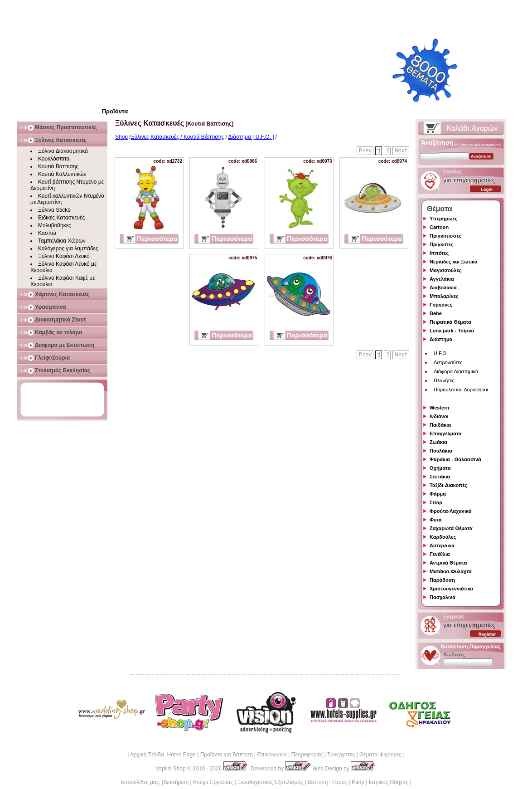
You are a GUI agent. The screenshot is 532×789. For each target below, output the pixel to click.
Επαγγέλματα (445, 433)
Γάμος (340, 782)
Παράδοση (442, 580)
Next (401, 151)
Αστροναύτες (448, 362)
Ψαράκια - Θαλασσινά (455, 459)
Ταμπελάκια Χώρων (62, 241)
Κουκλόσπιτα (54, 159)
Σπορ (436, 502)
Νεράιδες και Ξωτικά (454, 262)
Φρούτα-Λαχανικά (451, 511)
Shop (121, 137)
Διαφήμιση (176, 782)
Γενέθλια (440, 554)
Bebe (436, 313)
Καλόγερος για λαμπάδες (68, 248)
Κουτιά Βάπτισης (58, 166)
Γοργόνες (441, 305)
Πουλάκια (441, 451)
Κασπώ (47, 233)
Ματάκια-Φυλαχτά (451, 571)
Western (439, 408)
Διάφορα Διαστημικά (456, 371)
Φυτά (436, 520)
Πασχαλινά (443, 597)
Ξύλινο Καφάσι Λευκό (64, 256)
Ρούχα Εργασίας (213, 782)
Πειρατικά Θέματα (450, 322)
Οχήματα (440, 468)
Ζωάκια (438, 442)
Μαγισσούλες (445, 270)
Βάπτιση (318, 782)
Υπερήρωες (444, 219)
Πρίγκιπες (441, 244)
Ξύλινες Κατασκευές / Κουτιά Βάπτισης (178, 137)
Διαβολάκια (443, 287)
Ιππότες (439, 253)
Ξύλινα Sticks (54, 210)
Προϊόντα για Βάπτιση (227, 755)
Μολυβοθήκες (55, 225)
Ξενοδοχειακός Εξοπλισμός (270, 782)
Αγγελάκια (442, 279)
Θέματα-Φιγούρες (380, 755)
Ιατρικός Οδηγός (389, 782)
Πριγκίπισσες (446, 236)
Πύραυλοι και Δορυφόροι (461, 390)
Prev (365, 151)
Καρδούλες (443, 537)
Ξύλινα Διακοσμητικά (63, 151)
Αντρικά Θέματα (448, 563)
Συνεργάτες (341, 755)
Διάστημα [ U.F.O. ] (251, 137)
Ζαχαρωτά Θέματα (451, 528)
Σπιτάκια (440, 477)
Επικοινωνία (272, 755)
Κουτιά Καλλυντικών (62, 174)
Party (358, 782)
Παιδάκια (440, 425)
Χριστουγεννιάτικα (451, 589)
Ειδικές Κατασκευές (61, 218)
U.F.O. (441, 353)
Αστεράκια (442, 545)
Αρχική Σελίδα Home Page (163, 755)
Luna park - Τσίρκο (452, 331)
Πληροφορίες (307, 755)
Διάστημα (441, 339)
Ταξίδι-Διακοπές (448, 485)
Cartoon (439, 227)
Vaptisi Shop (171, 769)
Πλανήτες (444, 380)
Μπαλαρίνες (444, 296)
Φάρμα (438, 494)
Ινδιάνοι (439, 416)
